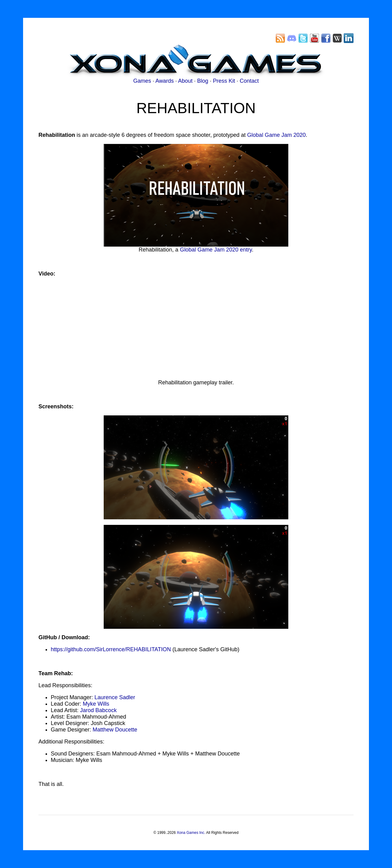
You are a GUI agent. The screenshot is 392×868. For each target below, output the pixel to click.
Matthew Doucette (115, 730)
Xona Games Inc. (191, 833)
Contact (249, 81)
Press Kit (224, 81)
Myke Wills (96, 704)
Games (142, 81)
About (185, 81)
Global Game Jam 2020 (276, 135)
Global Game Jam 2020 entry (216, 250)
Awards (165, 81)
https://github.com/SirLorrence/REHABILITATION (111, 649)
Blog (203, 81)
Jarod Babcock (98, 710)
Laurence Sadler (115, 697)
